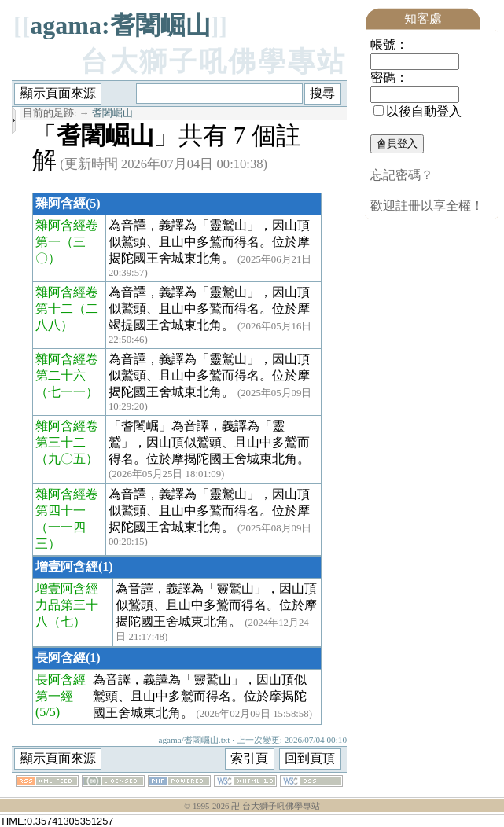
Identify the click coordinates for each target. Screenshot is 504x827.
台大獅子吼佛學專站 (213, 62)
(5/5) (48, 712)
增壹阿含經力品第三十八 (67, 605)
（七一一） (67, 392)
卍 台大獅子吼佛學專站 (276, 806)
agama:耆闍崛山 (120, 25)
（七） (67, 621)
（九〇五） (67, 459)
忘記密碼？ (402, 175)
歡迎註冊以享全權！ (427, 206)
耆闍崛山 (112, 113)
